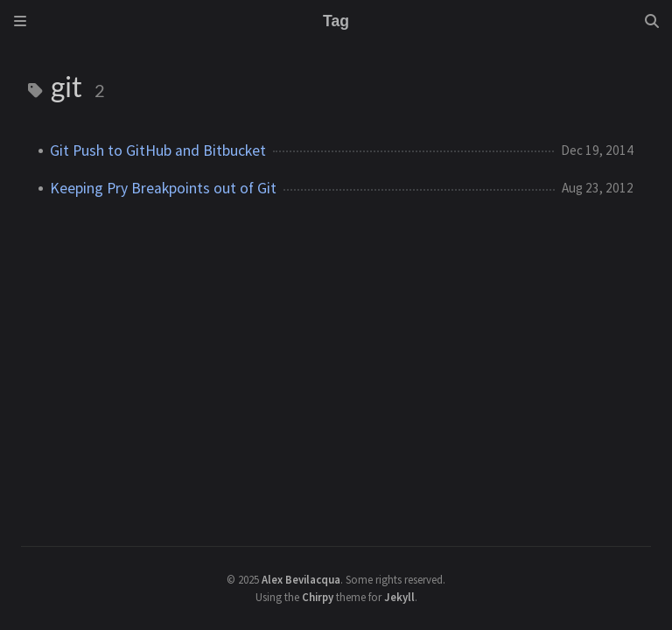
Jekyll (399, 597)
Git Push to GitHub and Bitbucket (158, 150)
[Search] (652, 21)
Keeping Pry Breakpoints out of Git (163, 188)
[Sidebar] (20, 21)
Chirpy (318, 597)
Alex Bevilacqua (301, 579)
